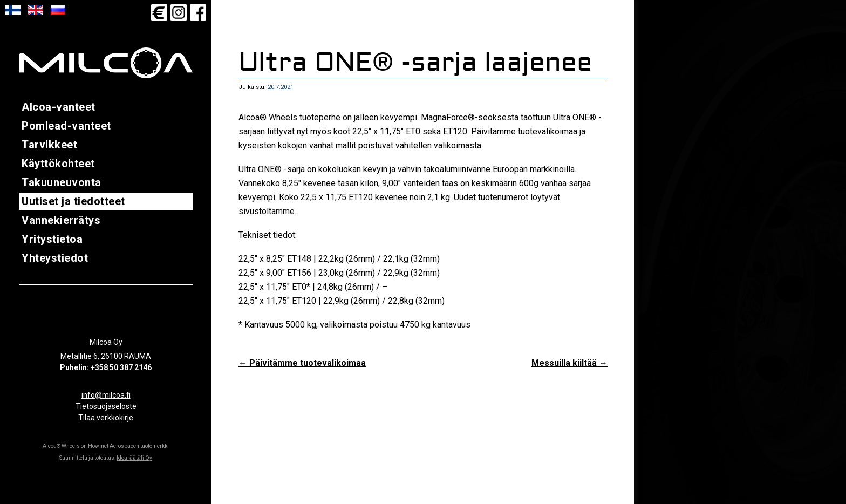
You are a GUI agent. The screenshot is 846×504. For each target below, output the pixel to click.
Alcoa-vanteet (59, 107)
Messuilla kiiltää (569, 363)
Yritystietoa (52, 239)
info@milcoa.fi (106, 395)
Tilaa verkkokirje (106, 418)
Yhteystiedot (55, 258)
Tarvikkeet (49, 145)
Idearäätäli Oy (134, 458)
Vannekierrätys (61, 220)
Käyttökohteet (58, 164)
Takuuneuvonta (62, 182)
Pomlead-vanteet (66, 126)
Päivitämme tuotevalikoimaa (302, 363)
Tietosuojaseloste (106, 406)
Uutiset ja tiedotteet (73, 201)
